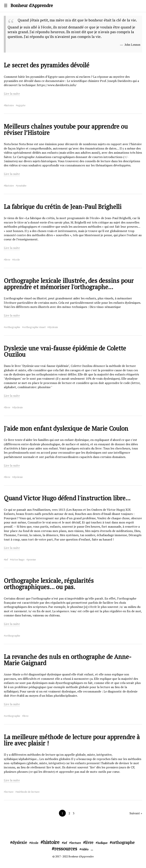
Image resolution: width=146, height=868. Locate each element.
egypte (21, 105)
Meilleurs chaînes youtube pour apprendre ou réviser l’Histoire (66, 129)
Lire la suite (12, 94)
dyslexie (53, 327)
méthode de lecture (28, 792)
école (17, 260)
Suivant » (136, 813)
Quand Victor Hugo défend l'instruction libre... (67, 498)
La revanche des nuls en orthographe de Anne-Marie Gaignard (68, 660)
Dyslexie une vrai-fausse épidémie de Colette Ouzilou (65, 351)
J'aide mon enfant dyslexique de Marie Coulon (66, 428)
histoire (10, 105)
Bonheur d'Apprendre (32, 5)
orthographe (13, 327)
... (92, 849)
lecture (9, 792)
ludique (102, 843)
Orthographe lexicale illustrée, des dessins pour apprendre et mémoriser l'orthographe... (69, 284)
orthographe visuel (34, 327)
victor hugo (18, 560)
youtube (22, 186)
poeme (32, 560)
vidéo (85, 849)
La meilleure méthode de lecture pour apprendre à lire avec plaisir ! (72, 740)
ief (7, 560)
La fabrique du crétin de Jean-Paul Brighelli (63, 207)
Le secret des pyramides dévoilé (47, 65)
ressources (66, 848)
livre (8, 260)
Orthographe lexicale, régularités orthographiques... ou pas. (49, 584)
